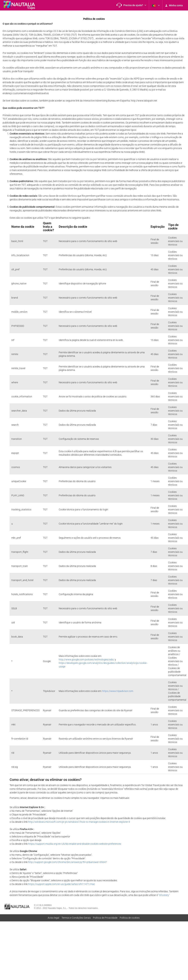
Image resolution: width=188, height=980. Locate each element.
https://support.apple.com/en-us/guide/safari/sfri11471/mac (62, 884)
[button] (131, 5)
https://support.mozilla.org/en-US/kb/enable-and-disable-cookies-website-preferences (75, 844)
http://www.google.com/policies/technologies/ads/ (86, 659)
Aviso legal (53, 918)
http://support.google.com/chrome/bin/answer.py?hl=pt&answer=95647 (68, 862)
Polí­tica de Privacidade (105, 918)
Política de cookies (130, 918)
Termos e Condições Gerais (76, 918)
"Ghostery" (164, 895)
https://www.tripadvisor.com (118, 691)
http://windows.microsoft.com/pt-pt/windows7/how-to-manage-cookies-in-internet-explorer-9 (79, 822)
